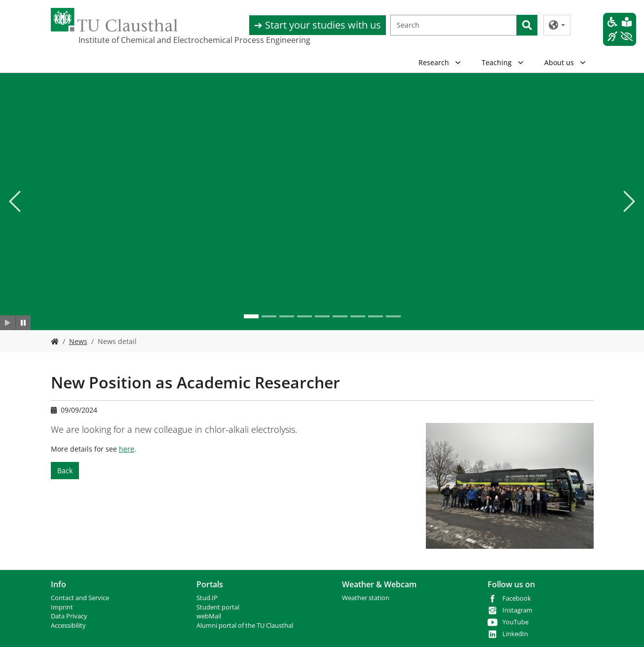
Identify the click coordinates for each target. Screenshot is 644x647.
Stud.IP (207, 598)
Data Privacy (69, 616)
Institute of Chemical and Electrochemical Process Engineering (128, 40)
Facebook (517, 598)
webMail (209, 616)
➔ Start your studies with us (318, 25)
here (127, 449)
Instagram (517, 610)
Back (65, 471)
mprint (63, 607)
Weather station (366, 598)
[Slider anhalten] (23, 323)
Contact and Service (80, 598)
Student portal (218, 607)
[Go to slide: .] (251, 316)
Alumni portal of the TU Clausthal (245, 626)
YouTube (515, 622)
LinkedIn (515, 634)
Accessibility (68, 626)
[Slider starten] (8, 323)
